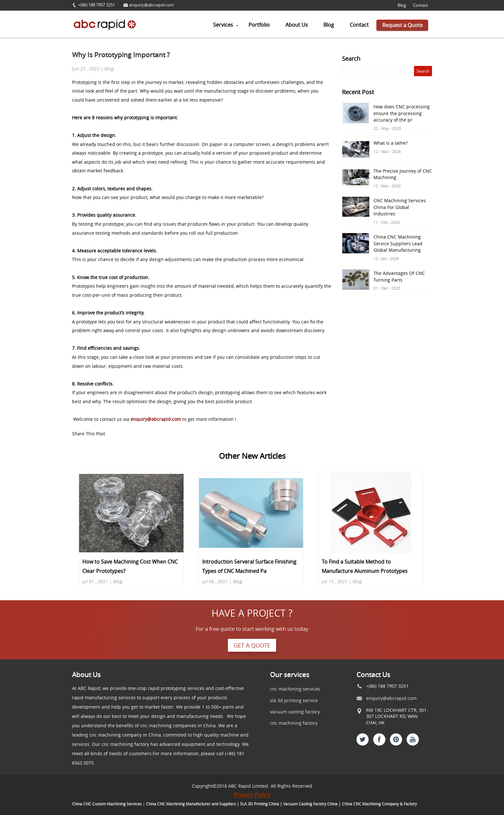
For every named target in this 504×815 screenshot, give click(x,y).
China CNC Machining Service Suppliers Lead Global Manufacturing (398, 244)
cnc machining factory (294, 723)
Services (223, 25)
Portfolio (259, 25)
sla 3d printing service (294, 700)
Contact (421, 5)
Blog (402, 5)
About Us (297, 25)
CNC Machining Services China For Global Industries (400, 207)
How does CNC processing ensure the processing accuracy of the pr (402, 113)
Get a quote (252, 645)
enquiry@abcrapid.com (152, 5)
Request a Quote (402, 25)
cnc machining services (295, 689)
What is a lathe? (391, 143)
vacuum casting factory (295, 712)
